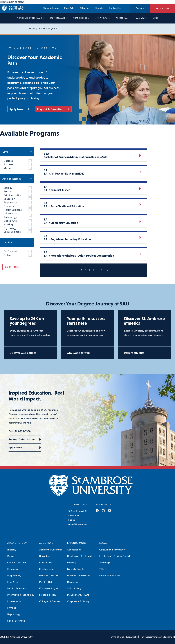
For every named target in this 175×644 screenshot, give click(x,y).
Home (32, 29)
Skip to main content (12, 2)
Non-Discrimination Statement (157, 637)
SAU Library (74, 588)
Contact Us (115, 8)
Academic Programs (31, 18)
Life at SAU (102, 18)
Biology (12, 550)
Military (72, 563)
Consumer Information (112, 550)
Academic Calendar (51, 550)
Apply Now (163, 8)
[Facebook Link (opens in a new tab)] (97, 512)
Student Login (51, 8)
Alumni (142, 18)
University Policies (110, 575)
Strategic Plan (48, 595)
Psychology (14, 614)
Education (13, 569)
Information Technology (21, 595)
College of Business (50, 601)
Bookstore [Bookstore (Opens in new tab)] (45, 556)
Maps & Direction (49, 575)
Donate (99, 8)
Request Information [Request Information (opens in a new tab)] (22, 439)
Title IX (103, 569)
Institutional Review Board (115, 556)
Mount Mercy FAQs (78, 595)
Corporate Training (78, 601)
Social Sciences (16, 621)
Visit (155, 18)
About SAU (123, 18)
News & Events (76, 569)
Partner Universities (79, 575)
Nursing (12, 608)
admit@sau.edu (78, 524)
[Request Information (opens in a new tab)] (53, 109)
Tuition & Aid (59, 18)
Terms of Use (117, 637)
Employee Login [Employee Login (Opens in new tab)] (49, 588)
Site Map (105, 563)
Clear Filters (12, 267)
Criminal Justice (17, 563)
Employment (47, 569)
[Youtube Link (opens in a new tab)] (110, 512)
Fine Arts (69, 8)
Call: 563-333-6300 (20, 431)
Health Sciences (17, 588)
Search (140, 8)
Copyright (132, 637)
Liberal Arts (14, 601)
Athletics (85, 8)
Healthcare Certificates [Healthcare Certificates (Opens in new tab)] (81, 556)
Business (12, 556)
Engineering (14, 575)
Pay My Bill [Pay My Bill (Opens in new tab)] (46, 582)
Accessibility (74, 550)
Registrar (73, 582)
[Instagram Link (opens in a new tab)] (103, 512)
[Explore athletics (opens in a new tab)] (145, 353)
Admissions (81, 18)
